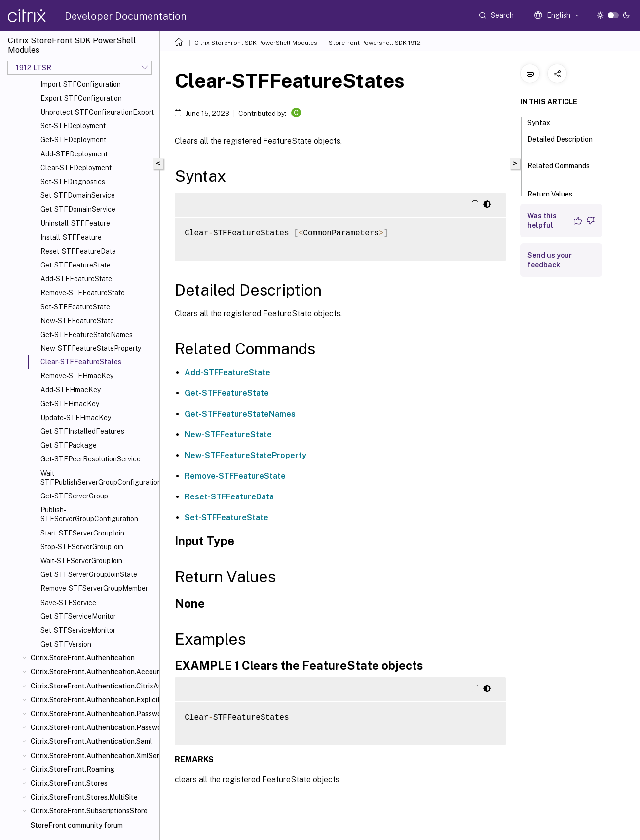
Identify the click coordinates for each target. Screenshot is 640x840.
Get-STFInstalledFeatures (82, 431)
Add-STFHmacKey (71, 390)
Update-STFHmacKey (76, 418)
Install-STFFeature (71, 237)
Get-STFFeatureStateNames (87, 335)
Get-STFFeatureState (75, 265)
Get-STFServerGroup (74, 496)
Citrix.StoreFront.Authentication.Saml (91, 741)
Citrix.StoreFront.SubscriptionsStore (89, 811)
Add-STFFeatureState (76, 279)
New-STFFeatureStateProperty (91, 348)
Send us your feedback (550, 260)
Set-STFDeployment (73, 126)
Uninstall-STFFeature (75, 223)
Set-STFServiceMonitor (78, 630)
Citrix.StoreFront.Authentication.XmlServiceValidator (93, 756)
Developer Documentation (126, 16)
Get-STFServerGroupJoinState (89, 574)
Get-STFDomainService (78, 209)
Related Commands (559, 170)
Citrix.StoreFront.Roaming (73, 769)
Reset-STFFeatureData (78, 251)
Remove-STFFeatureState (83, 293)
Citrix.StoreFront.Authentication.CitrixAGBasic (93, 686)
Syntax (544, 122)
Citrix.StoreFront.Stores (69, 783)
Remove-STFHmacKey (77, 376)
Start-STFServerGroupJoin (82, 533)
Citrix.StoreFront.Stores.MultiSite (84, 797)
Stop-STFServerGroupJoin (82, 547)
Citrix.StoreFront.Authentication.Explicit (93, 700)
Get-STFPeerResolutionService (91, 459)
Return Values (555, 193)
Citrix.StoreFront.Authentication (83, 658)
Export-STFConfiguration (81, 98)
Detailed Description (560, 144)
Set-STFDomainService (78, 195)
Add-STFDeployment (74, 154)
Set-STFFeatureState (75, 307)
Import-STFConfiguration (81, 84)
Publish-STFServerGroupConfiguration (89, 514)
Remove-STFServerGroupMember (94, 588)
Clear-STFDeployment (76, 168)
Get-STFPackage (69, 445)
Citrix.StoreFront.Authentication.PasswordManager (93, 714)
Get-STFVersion (66, 644)
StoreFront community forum (77, 825)
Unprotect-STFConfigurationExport (97, 112)
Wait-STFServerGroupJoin (81, 561)
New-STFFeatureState (77, 321)
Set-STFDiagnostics (73, 182)
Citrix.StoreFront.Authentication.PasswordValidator (93, 727)
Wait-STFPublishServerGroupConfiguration (98, 478)
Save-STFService (68, 603)
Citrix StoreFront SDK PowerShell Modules (256, 43)
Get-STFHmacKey (70, 404)
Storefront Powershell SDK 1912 (375, 43)
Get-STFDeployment (73, 140)
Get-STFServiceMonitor (78, 616)
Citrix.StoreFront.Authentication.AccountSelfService (93, 672)
